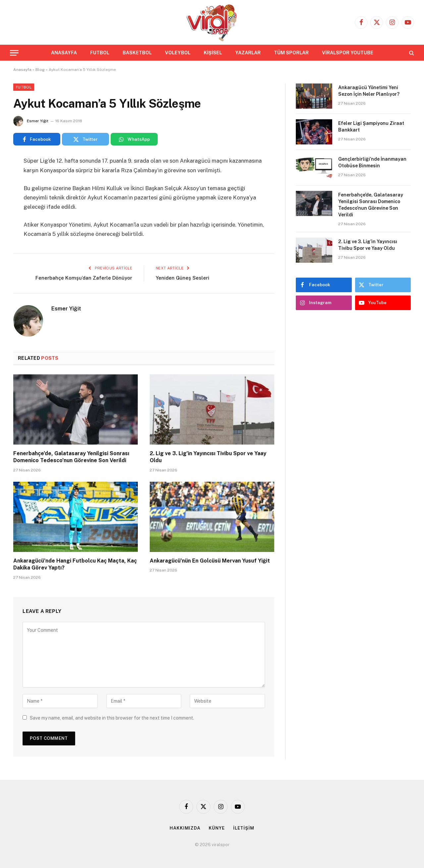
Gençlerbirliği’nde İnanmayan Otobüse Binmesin (372, 162)
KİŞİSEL (213, 53)
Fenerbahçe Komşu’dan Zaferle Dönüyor (84, 278)
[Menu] (14, 53)
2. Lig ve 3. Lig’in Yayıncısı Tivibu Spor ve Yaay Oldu (208, 457)
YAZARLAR (248, 53)
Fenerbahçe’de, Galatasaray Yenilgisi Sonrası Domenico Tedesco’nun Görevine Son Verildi (71, 457)
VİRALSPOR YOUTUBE (348, 53)
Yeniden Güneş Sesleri (183, 278)
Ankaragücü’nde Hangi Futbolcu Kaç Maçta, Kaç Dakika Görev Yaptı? (75, 564)
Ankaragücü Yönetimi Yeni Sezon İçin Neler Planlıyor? (369, 91)
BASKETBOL (137, 53)
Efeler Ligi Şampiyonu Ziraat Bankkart (371, 127)
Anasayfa (22, 70)
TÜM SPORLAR (291, 53)
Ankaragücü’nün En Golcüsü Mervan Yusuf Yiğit (210, 561)
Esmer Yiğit (38, 121)
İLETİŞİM (244, 828)
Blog (40, 70)
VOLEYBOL (178, 53)
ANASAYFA (64, 53)
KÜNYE (217, 828)
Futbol (24, 87)
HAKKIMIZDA (185, 828)
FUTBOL (100, 53)
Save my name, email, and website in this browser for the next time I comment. (112, 718)
